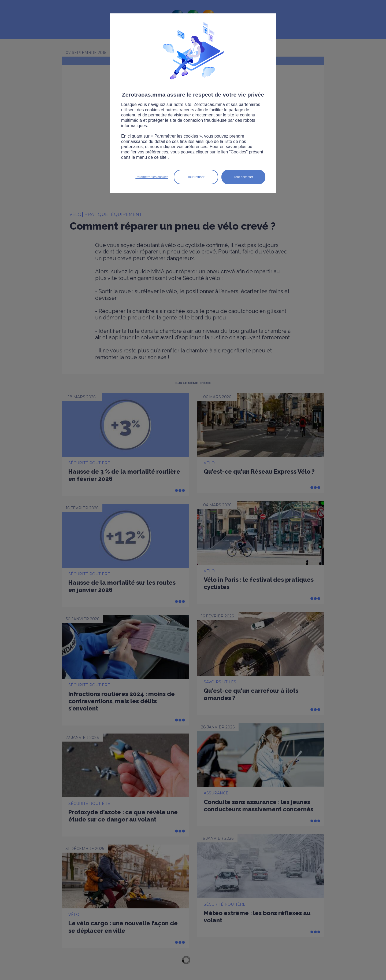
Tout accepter (243, 177)
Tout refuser (196, 177)
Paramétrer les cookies (152, 177)
